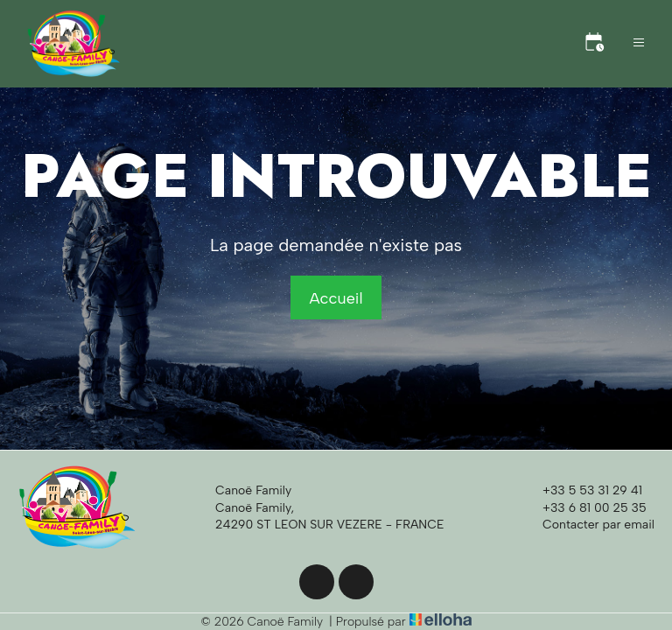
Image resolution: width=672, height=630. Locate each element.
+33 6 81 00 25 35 (584, 507)
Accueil (336, 298)
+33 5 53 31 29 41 (582, 491)
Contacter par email (588, 524)
